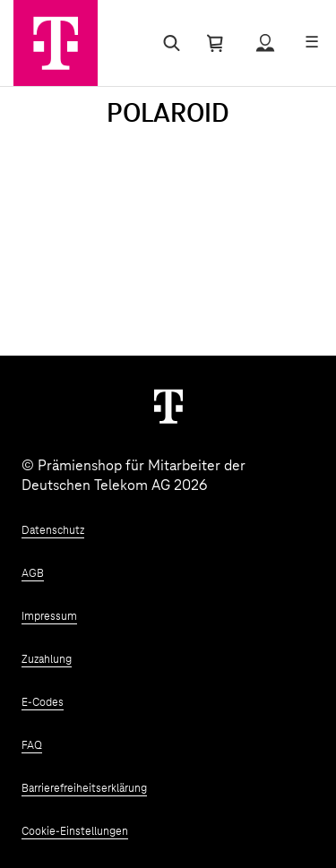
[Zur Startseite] (56, 43)
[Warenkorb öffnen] (215, 43)
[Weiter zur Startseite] (168, 406)
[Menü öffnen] (312, 43)
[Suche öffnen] (168, 43)
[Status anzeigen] (265, 43)
